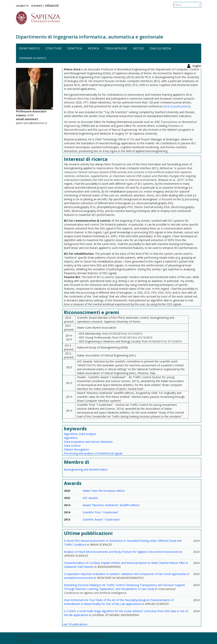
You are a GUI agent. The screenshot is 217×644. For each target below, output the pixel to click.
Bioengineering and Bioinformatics (86, 469)
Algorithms (71, 438)
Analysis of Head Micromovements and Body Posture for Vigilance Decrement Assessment (122, 552)
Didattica (75, 48)
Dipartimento (29, 48)
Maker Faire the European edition (104, 491)
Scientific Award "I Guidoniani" (102, 519)
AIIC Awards (90, 498)
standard (37, 6)
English (197, 5)
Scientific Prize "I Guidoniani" (101, 512)
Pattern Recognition (77, 449)
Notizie (138, 48)
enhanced (52, 5)
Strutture (54, 48)
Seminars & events (33, 58)
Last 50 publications (75, 624)
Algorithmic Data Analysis (80, 434)
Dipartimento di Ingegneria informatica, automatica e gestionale (90, 37)
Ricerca (93, 48)
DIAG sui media (160, 48)
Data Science (72, 446)
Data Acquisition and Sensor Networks (88, 442)
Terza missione (116, 48)
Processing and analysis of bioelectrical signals (93, 453)
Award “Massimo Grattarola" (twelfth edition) (111, 505)
